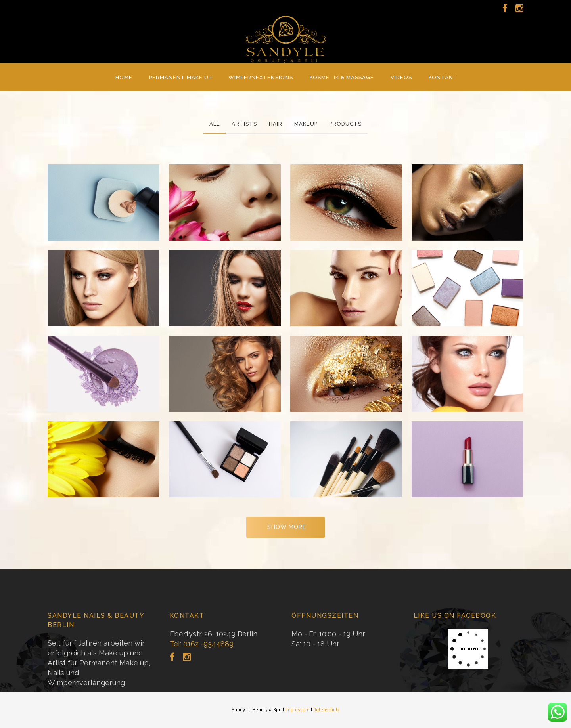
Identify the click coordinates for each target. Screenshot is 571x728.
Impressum (297, 710)
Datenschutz (326, 710)
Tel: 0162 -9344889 (202, 644)
